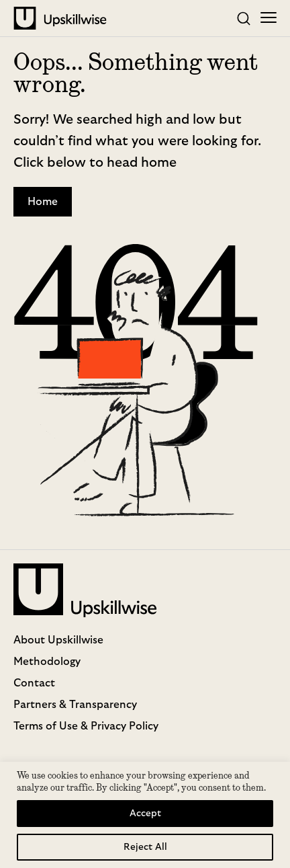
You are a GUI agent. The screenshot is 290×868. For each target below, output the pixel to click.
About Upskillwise (58, 640)
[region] (145, 815)
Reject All (145, 847)
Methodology (47, 662)
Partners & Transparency (75, 705)
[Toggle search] (244, 19)
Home (43, 202)
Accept (145, 814)
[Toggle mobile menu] (269, 19)
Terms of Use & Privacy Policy (86, 726)
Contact (34, 683)
